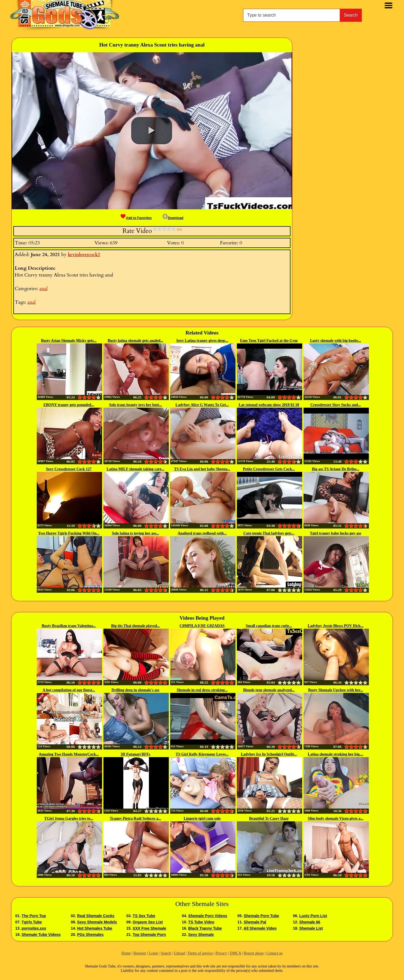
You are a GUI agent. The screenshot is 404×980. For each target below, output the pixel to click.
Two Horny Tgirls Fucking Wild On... (69, 533)
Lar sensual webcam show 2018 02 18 (269, 405)
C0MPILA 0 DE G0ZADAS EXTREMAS (202, 626)
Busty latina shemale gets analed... (135, 341)
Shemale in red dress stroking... (202, 690)
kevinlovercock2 (84, 255)
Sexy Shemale (201, 935)
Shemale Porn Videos (208, 916)
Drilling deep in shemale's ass (136, 690)
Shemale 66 (310, 922)
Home (126, 953)
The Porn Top (34, 916)
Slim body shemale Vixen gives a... (336, 818)
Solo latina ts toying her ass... (135, 533)
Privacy (221, 953)
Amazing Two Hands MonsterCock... (69, 754)
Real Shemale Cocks (96, 916)
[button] (152, 131)
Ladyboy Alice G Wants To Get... (202, 405)
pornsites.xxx (34, 928)
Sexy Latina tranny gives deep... (202, 341)
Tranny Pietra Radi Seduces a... (135, 818)
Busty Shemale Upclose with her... (336, 690)
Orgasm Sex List (148, 922)
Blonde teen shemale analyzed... (269, 690)
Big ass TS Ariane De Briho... (336, 469)
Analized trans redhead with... (202, 533)
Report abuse (254, 953)
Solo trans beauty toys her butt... (135, 405)
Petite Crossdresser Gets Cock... (269, 469)
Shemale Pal (255, 922)
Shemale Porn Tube (261, 916)
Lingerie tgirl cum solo (202, 818)
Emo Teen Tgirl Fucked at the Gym (269, 341)
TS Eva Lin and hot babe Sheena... (202, 469)
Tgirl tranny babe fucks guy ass (336, 533)
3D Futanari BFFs (135, 754)
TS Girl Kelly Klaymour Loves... (202, 754)
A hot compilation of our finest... (69, 690)
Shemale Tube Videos (41, 935)
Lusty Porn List (313, 916)
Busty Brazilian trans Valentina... (69, 626)
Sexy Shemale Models (97, 922)
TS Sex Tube (144, 916)
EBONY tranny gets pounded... (69, 405)
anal (43, 289)
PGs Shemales (90, 935)
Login (153, 953)
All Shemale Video (260, 928)
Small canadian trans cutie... (269, 626)
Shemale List (311, 928)
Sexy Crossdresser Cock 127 (69, 469)
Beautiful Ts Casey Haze (269, 818)
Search (351, 15)
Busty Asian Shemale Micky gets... (69, 341)
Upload (179, 953)
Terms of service (200, 953)
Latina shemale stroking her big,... (335, 754)
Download (173, 218)
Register (140, 953)
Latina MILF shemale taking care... (136, 469)
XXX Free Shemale (149, 928)
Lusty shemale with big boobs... (336, 341)
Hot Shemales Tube (95, 928)
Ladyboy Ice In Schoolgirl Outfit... (269, 754)
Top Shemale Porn (149, 935)
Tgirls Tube (32, 922)
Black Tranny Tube (205, 928)
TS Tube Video (201, 922)
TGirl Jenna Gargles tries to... (69, 818)
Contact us (274, 953)
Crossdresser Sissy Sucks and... (336, 405)
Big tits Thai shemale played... (135, 626)
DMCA (235, 953)
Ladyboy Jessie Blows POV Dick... (336, 626)
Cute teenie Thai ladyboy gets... (269, 533)
